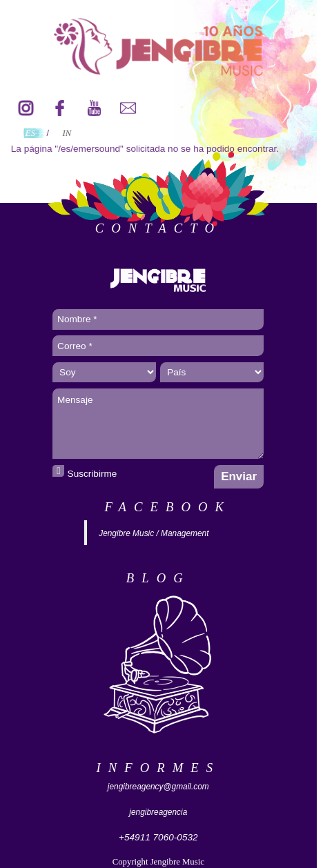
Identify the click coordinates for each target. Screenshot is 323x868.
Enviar (239, 476)
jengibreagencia (158, 812)
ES (30, 133)
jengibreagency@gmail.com (158, 787)
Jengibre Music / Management (154, 533)
